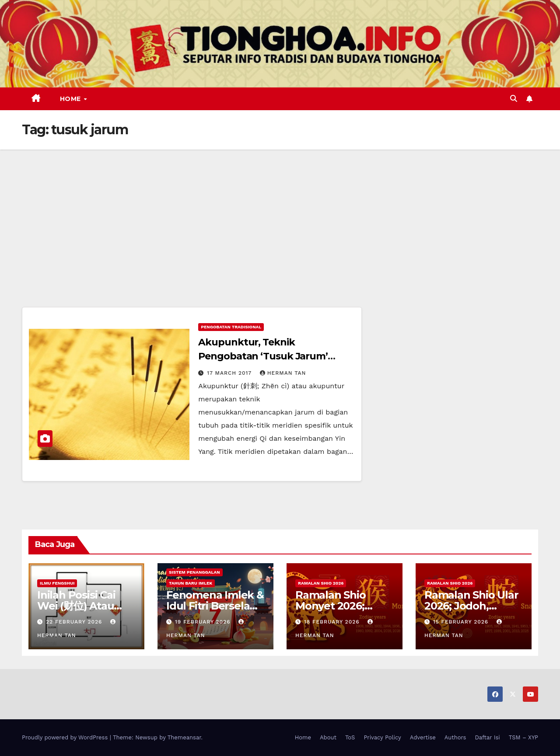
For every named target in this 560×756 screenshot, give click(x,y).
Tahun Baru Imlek (191, 583)
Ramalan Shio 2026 (321, 583)
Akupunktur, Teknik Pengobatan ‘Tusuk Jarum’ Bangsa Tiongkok (263, 356)
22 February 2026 (75, 622)
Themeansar (184, 737)
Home (72, 99)
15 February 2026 (462, 622)
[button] (514, 99)
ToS (350, 737)
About (328, 737)
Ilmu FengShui (57, 583)
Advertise (423, 737)
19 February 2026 (204, 622)
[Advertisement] (280, 215)
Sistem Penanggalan (194, 572)
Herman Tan (283, 373)
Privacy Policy (382, 737)
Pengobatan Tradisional (231, 327)
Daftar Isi (487, 737)
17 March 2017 (230, 373)
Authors (455, 737)
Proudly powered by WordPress (66, 737)
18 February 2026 (333, 622)
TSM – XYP (523, 737)
